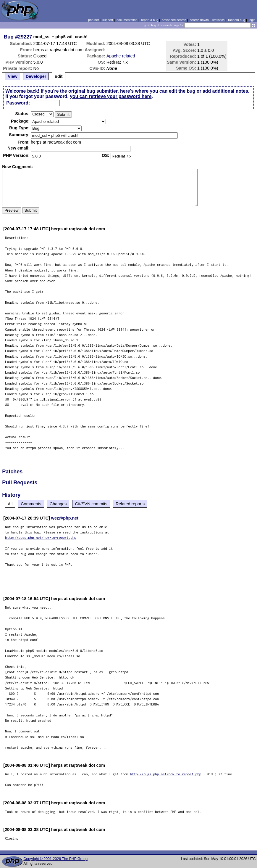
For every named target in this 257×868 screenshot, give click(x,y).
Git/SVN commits (91, 504)
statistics (218, 20)
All (10, 504)
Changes (58, 504)
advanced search (174, 20)
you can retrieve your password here (111, 96)
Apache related (121, 56)
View (13, 76)
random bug (237, 20)
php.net (93, 20)
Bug (9, 37)
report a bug (150, 20)
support (108, 20)
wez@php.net (65, 518)
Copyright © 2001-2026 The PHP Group (55, 859)
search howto (199, 20)
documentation (127, 20)
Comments (31, 504)
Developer (36, 76)
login (252, 20)
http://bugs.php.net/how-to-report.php (41, 537)
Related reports (130, 504)
